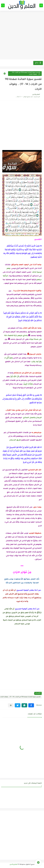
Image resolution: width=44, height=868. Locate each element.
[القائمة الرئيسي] (41, 5)
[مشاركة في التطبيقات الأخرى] (11, 705)
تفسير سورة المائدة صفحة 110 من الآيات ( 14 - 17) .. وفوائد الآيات (26, 73)
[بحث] (3, 5)
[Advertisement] (22, 35)
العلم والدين (14, 865)
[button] (31, 705)
